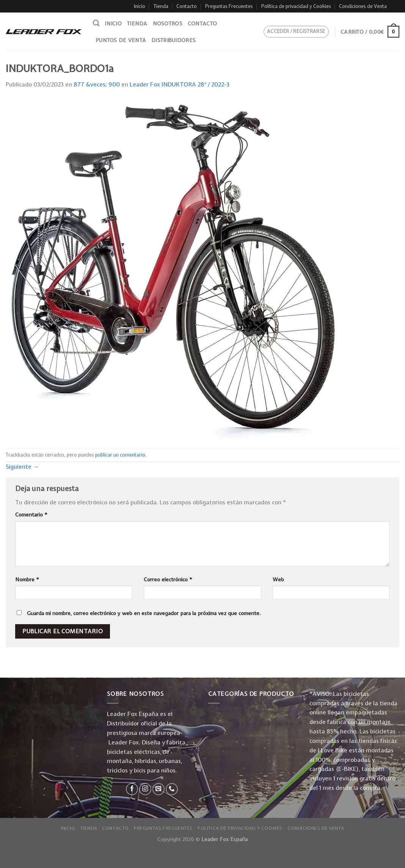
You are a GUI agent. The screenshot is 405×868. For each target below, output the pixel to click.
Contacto (187, 6)
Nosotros (168, 24)
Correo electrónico (168, 579)
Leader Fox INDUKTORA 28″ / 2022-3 (180, 84)
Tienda (161, 6)
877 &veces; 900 (97, 84)
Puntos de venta (121, 40)
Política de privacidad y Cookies (296, 6)
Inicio (140, 6)
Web (278, 579)
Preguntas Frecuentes (229, 6)
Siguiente (22, 467)
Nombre (27, 579)
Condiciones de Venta (363, 6)
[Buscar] (96, 23)
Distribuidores (173, 40)
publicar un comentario (120, 455)
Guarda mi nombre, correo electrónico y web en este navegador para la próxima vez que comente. (144, 613)
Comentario (31, 515)
